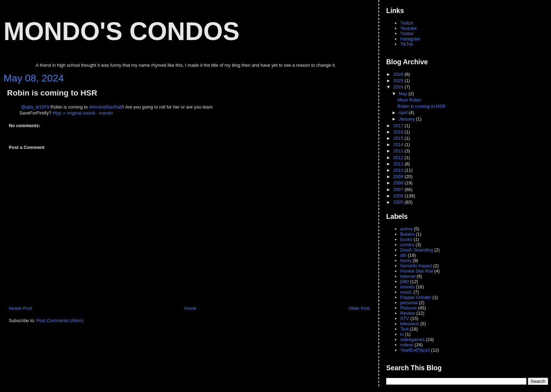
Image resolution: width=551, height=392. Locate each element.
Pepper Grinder (416, 297)
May (403, 94)
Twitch (407, 23)
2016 (399, 132)
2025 (399, 81)
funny (406, 260)
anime (406, 229)
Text (404, 329)
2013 (399, 151)
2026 (399, 74)
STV (405, 318)
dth (403, 255)
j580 (404, 282)
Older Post (359, 308)
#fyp (57, 113)
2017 (399, 126)
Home (190, 308)
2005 (399, 202)
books (406, 239)
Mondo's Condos (122, 31)
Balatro (407, 234)
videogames (412, 339)
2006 (399, 196)
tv (402, 334)
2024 (399, 87)
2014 (399, 145)
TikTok (407, 44)
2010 (399, 170)
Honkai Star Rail (417, 271)
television (410, 324)
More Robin (409, 100)
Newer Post (20, 308)
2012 (399, 158)
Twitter (407, 34)
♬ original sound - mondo (87, 113)
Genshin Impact (416, 266)
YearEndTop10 (415, 350)
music (406, 292)
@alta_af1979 (35, 107)
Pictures (408, 308)
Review (408, 313)
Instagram (410, 39)
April (404, 113)
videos (407, 345)
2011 (399, 164)
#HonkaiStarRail (105, 107)
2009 (399, 177)
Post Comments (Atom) (60, 321)
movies (407, 287)
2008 (399, 183)
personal (409, 303)
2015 (399, 138)
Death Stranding (417, 250)
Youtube (409, 28)
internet (408, 276)
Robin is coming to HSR (52, 93)
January (407, 119)
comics (407, 245)
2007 (399, 190)
